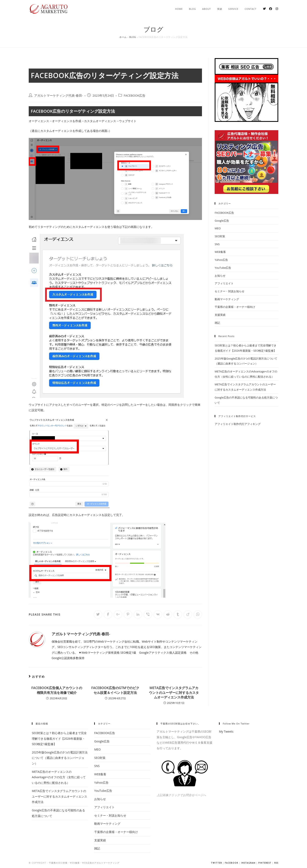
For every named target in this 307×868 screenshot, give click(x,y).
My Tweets (226, 731)
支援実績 (220, 315)
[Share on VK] (158, 614)
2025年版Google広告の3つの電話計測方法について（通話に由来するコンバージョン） (60, 758)
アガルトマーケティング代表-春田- (58, 96)
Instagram (248, 863)
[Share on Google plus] (118, 614)
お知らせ (220, 276)
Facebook (232, 863)
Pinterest (265, 863)
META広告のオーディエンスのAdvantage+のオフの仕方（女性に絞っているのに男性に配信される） (59, 777)
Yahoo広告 (221, 260)
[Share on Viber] (148, 614)
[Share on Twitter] (98, 614)
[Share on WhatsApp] (198, 614)
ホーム (123, 37)
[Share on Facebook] (108, 614)
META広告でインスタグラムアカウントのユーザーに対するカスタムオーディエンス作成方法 (174, 693)
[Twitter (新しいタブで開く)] (264, 9)
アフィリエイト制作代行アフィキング (238, 424)
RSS (276, 863)
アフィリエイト (224, 283)
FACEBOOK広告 (135, 96)
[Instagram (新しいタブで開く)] (277, 9)
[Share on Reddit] (168, 614)
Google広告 (222, 221)
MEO (218, 228)
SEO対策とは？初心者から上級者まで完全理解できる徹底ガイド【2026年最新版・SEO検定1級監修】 (59, 738)
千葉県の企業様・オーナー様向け (235, 307)
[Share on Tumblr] (178, 614)
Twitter (216, 863)
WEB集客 (220, 252)
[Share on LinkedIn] (138, 614)
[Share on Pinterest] (128, 614)
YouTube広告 (223, 268)
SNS (217, 244)
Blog (133, 37)
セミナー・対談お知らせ (230, 291)
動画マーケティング (227, 299)
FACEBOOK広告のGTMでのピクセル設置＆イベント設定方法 (115, 690)
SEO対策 (220, 236)
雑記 (217, 323)
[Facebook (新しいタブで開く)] (271, 9)
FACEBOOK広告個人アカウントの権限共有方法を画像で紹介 (57, 690)
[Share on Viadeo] (188, 614)
